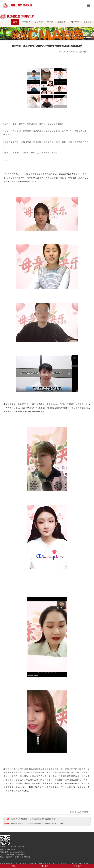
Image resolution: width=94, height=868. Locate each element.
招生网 (50, 22)
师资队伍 (62, 22)
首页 (15, 22)
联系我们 (77, 866)
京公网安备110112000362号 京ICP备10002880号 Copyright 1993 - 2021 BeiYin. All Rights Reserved (45, 863)
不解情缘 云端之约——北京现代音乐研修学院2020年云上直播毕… (34, 824)
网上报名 (88, 22)
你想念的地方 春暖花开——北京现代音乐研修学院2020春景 (32, 819)
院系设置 (39, 22)
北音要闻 (9, 857)
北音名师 (18, 857)
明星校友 (75, 22)
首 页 (2, 857)
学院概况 (26, 22)
